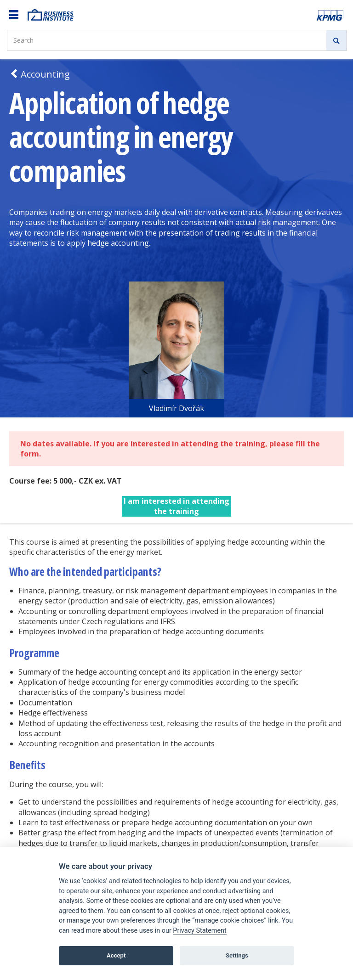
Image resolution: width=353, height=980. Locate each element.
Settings (237, 955)
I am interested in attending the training (176, 506)
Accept (116, 955)
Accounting (40, 74)
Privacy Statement (199, 931)
